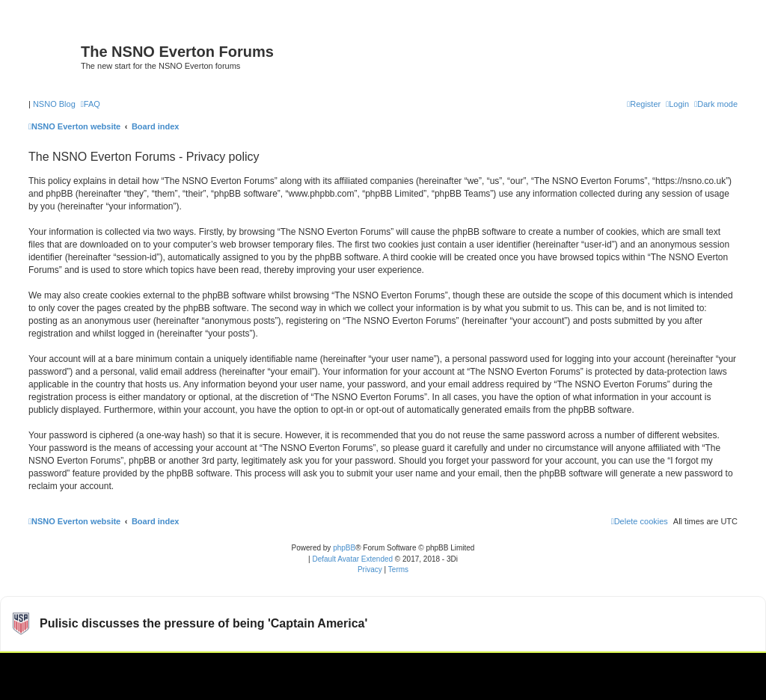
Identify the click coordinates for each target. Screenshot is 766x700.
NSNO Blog (54, 104)
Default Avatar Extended (352, 559)
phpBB (344, 548)
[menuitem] (91, 104)
